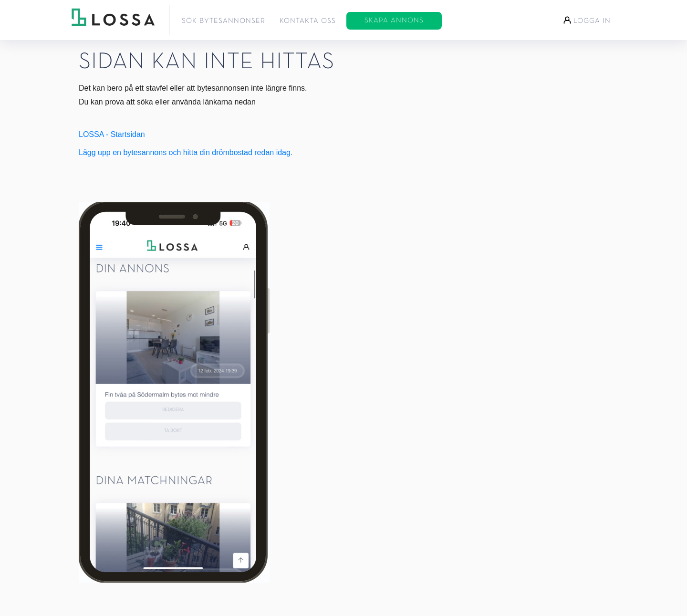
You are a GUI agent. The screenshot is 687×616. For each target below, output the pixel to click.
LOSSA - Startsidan (112, 134)
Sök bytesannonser (224, 21)
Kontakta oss (308, 21)
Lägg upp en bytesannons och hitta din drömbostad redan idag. (186, 152)
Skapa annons (394, 21)
